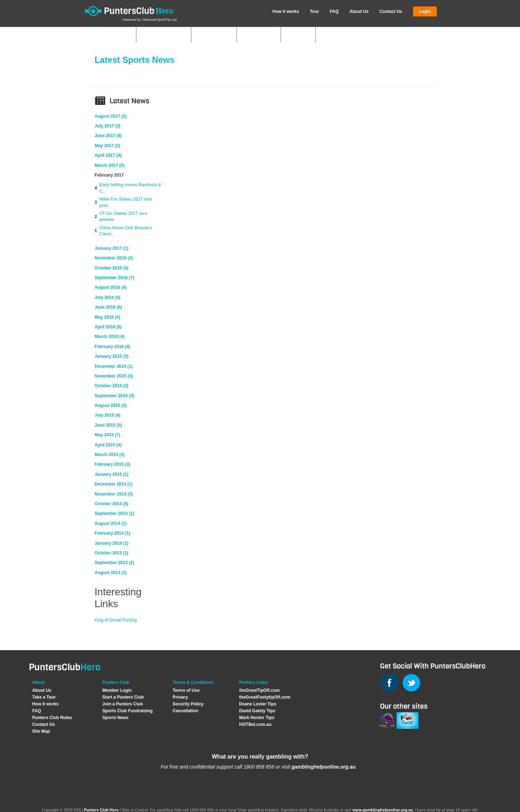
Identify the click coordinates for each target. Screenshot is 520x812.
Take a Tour (44, 697)
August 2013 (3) (111, 573)
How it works (286, 11)
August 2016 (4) (111, 287)
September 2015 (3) (114, 396)
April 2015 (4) (108, 445)
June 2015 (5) (108, 425)
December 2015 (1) (114, 366)
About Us (359, 11)
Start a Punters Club (123, 697)
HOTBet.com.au (256, 724)
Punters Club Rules (52, 718)
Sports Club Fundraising (127, 711)
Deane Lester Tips (258, 704)
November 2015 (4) (114, 376)
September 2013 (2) (114, 563)
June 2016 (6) (108, 307)
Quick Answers (162, 35)
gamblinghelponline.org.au (324, 767)
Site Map (41, 731)
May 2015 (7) (107, 435)
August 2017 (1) (111, 116)
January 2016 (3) (112, 356)
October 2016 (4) (112, 268)
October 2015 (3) (112, 386)
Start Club (217, 35)
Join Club (262, 35)
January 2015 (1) (112, 474)
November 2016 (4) (114, 258)
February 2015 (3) (113, 464)
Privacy (180, 697)
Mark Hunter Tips (257, 718)
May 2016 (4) (107, 317)
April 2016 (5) (108, 327)
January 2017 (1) (112, 248)
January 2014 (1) (112, 543)
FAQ (334, 11)
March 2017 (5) (110, 165)
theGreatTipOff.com (259, 690)
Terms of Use (186, 690)
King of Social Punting (116, 620)
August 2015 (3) (111, 405)
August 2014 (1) (111, 524)
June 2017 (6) (108, 136)
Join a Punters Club (123, 704)
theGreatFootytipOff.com (265, 697)
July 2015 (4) (108, 415)
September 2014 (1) (114, 513)
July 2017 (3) (108, 126)
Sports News (115, 718)
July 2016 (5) (108, 297)
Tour (314, 11)
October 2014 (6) (112, 504)
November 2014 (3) (114, 494)
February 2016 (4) (113, 347)
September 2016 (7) (114, 278)
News (302, 35)
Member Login (117, 690)
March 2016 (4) (110, 337)
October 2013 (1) (112, 553)
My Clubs (118, 35)
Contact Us (391, 11)
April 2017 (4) (108, 155)
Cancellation (185, 711)
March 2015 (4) (110, 455)
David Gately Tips (257, 711)
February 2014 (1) (113, 533)
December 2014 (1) (114, 484)
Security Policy (188, 704)
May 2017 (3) (107, 146)
